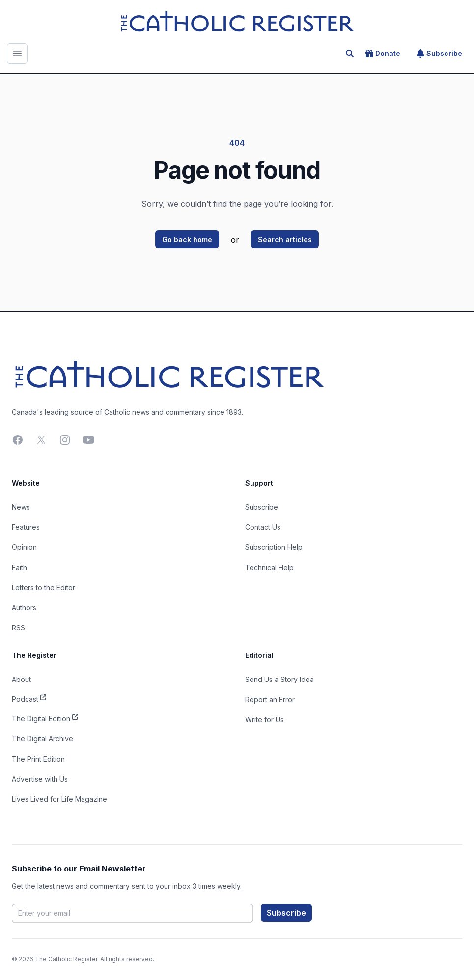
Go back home (187, 239)
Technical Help (269, 567)
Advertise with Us (40, 779)
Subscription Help (274, 547)
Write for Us (265, 720)
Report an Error (270, 699)
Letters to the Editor (43, 587)
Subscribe (439, 54)
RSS (18, 628)
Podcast (29, 698)
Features (26, 527)
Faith (19, 567)
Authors (24, 608)
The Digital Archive (42, 739)
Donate (383, 54)
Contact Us (263, 527)
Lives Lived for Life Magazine (59, 799)
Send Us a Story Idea (279, 679)
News (21, 507)
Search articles (285, 239)
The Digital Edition (45, 718)
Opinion (24, 547)
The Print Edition (38, 759)
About (21, 679)
